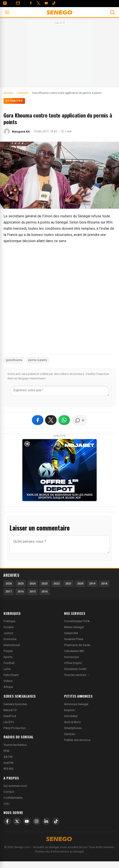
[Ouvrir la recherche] (112, 12)
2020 (80, 583)
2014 (44, 591)
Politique (9, 621)
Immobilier (71, 716)
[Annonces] (5, 3)
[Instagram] (36, 821)
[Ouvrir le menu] (7, 12)
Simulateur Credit (75, 669)
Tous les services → (77, 675)
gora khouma (14, 360)
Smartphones (73, 728)
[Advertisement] (59, 54)
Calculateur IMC (74, 651)
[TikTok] (56, 821)
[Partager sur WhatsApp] (64, 420)
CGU (7, 804)
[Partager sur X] (51, 420)
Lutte (7, 669)
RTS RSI (8, 769)
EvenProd (10, 716)
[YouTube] (46, 3)
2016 (21, 591)
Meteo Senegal (74, 627)
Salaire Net (71, 633)
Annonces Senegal (76, 704)
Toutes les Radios (15, 745)
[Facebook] (31, 3)
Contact (9, 792)
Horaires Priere (74, 639)
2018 (104, 583)
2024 (33, 583)
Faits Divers (11, 675)
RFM (6, 751)
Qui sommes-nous (15, 786)
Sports (8, 657)
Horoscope (71, 657)
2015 (33, 591)
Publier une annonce (77, 740)
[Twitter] (38, 3)
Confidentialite (13, 798)
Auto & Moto (73, 722)
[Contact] (18, 3)
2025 (21, 583)
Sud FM (8, 763)
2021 (68, 583)
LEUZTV (9, 722)
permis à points (38, 360)
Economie (10, 639)
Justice (8, 633)
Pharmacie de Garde (77, 645)
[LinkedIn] (46, 821)
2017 (9, 591)
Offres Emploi (73, 663)
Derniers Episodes (15, 704)
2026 (9, 583)
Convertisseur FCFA (77, 621)
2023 (44, 583)
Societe (9, 627)
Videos (8, 681)
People (8, 651)
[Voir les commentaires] (79, 420)
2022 (56, 583)
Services (70, 734)
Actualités (14, 101)
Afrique (8, 687)
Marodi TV (10, 710)
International (12, 645)
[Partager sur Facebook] (38, 420)
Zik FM (8, 757)
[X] (17, 821)
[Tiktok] (54, 3)
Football (9, 663)
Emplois (69, 710)
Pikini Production (15, 728)
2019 (92, 583)
